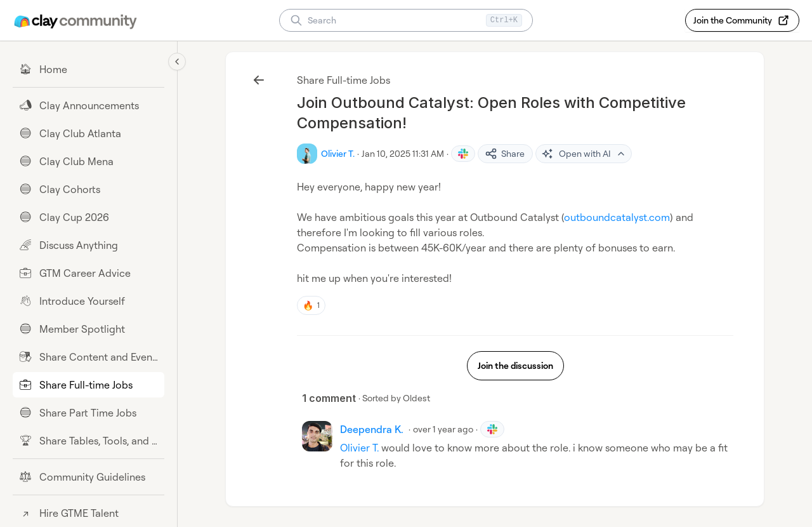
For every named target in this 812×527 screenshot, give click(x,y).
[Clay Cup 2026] (88, 217)
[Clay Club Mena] (88, 161)
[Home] (88, 69)
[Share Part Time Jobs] (88, 413)
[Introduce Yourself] (88, 301)
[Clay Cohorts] (88, 189)
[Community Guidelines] (88, 477)
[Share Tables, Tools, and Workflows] (88, 441)
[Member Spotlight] (88, 329)
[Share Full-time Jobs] (88, 385)
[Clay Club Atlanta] (88, 133)
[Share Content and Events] (88, 357)
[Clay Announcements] (88, 105)
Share (505, 154)
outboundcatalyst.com (617, 217)
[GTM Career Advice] (88, 273)
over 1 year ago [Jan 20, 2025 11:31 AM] (443, 429)
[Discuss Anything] (88, 245)
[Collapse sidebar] (177, 62)
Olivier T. (359, 448)
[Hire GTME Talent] (88, 513)
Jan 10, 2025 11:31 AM (403, 153)
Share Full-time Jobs (344, 80)
